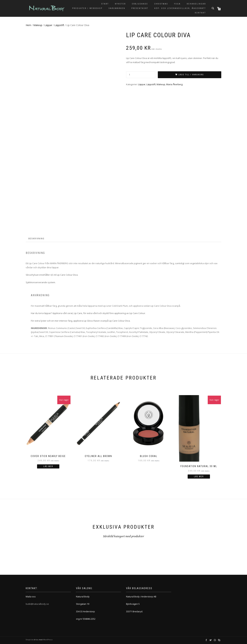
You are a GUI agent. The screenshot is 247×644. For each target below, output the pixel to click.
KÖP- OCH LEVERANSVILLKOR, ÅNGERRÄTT (180, 8)
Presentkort (140, 8)
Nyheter (120, 4)
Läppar (48, 25)
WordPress (48, 640)
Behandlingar (196, 4)
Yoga (177, 4)
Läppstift (59, 25)
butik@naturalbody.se (37, 604)
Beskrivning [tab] (36, 239)
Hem (28, 25)
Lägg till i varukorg (191, 75)
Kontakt (200, 13)
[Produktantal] (141, 75)
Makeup (38, 25)
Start (105, 4)
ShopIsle (30, 640)
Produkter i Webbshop (87, 8)
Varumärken (117, 8)
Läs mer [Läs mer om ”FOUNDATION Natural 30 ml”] (199, 477)
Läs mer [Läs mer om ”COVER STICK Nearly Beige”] (48, 466)
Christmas (161, 4)
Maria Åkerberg (174, 84)
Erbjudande (140, 4)
